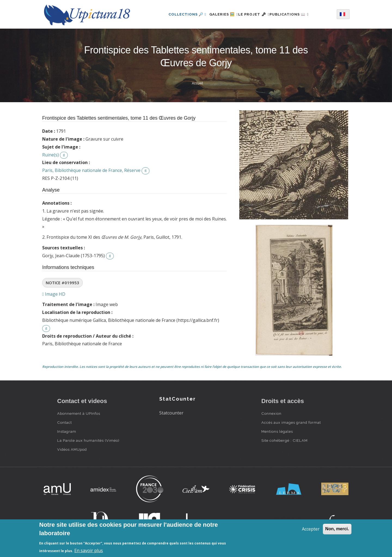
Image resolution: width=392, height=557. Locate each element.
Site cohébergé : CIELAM (284, 440)
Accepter (311, 529)
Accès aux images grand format (291, 422)
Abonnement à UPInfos (79, 413)
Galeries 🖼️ (217, 14)
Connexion (271, 413)
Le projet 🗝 (254, 14)
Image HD (54, 294)
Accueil (197, 83)
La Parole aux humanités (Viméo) (88, 440)
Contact (65, 422)
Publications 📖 (295, 14)
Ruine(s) (50, 155)
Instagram (67, 431)
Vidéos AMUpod (72, 449)
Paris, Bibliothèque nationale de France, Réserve (91, 170)
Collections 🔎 (178, 14)
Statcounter (171, 413)
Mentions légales (277, 431)
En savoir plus (89, 550)
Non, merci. (337, 529)
